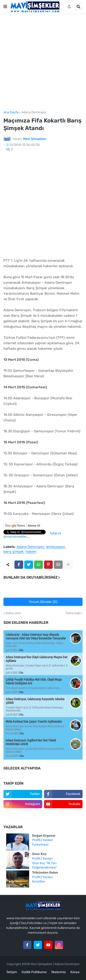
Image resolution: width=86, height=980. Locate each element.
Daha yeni (13, 613)
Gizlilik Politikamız (34, 972)
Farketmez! (40, 845)
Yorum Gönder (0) (43, 602)
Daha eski (73, 613)
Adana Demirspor (34, 112)
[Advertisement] (43, 62)
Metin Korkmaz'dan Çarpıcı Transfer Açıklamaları (34, 722)
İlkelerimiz (59, 972)
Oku (21, 650)
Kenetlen (39, 881)
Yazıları (48, 840)
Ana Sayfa (11, 112)
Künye (75, 972)
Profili (36, 840)
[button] (5, 7)
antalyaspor (55, 547)
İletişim (12, 972)
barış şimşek (14, 552)
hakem (31, 552)
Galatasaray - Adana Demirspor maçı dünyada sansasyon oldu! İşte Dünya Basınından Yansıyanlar (36, 636)
